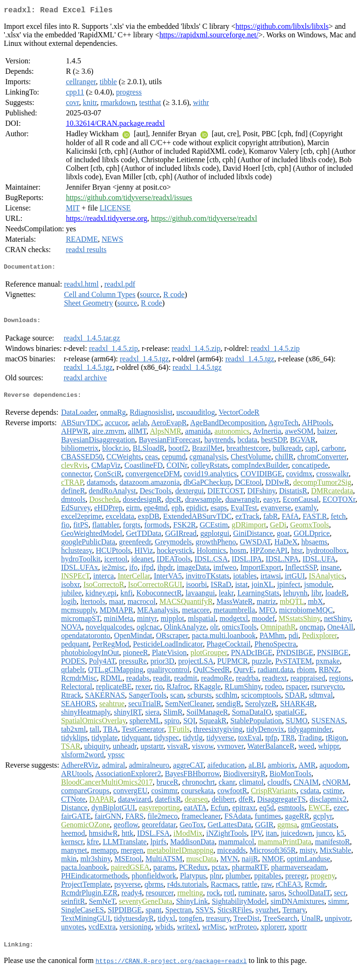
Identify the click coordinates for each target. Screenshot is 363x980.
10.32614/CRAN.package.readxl (115, 125)
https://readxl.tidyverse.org (106, 220)
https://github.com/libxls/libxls (282, 28)
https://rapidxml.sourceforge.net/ (209, 37)
